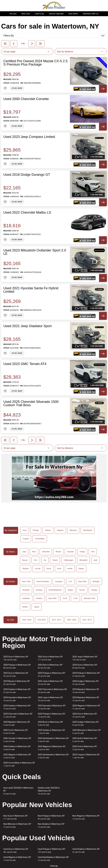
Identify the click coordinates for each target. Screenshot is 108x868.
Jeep (24, 552)
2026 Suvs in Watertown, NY (50, 658)
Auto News (73, 14)
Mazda (58, 552)
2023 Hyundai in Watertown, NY (52, 707)
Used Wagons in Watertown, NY (17, 859)
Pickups (36, 530)
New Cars (26, 14)
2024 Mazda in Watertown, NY (86, 699)
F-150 (75, 598)
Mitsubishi (83, 560)
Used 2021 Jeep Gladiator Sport (27, 326)
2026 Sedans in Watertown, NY (17, 748)
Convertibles (40, 539)
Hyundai (70, 552)
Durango (39, 590)
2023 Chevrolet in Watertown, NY (18, 715)
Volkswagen (68, 560)
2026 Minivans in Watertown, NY (87, 732)
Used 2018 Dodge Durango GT (27, 175)
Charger (94, 590)
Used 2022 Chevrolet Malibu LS (27, 212)
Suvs (25, 530)
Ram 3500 (53, 598)
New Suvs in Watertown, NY (16, 817)
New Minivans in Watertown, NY (17, 825)
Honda (70, 569)
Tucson (82, 590)
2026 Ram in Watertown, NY (50, 666)
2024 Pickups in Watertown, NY (52, 674)
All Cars (13, 14)
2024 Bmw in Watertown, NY (50, 723)
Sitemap (54, 866)
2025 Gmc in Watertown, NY (85, 715)
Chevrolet (46, 552)
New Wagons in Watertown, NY (86, 817)
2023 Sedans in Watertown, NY (17, 691)
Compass (59, 582)
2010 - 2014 (87, 620)
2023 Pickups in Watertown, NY (86, 674)
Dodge (82, 552)
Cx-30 (65, 598)
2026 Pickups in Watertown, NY (17, 666)
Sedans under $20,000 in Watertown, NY (49, 791)
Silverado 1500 (89, 598)
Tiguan (37, 607)
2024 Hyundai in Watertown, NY (17, 699)
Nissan (25, 560)
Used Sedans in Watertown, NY (86, 850)
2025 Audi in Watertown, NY (85, 740)
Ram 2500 (82, 582)
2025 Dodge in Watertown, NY (86, 723)
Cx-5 (70, 582)
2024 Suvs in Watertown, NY (85, 666)
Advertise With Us (90, 14)
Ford (93, 552)
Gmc (36, 560)
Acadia (25, 607)
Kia (45, 560)
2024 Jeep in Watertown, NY (50, 699)
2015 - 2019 (56, 620)
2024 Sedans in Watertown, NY (51, 732)
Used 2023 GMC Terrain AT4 (25, 364)
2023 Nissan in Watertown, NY (17, 683)
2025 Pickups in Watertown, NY (52, 715)
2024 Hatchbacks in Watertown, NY (53, 740)
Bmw (59, 569)
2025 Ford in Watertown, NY (16, 732)
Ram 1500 (26, 582)
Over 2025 (42, 620)
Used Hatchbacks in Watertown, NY (53, 859)
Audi (95, 560)
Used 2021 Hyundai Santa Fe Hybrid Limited (31, 290)
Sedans (48, 530)
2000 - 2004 (72, 620)
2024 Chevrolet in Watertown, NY (52, 691)
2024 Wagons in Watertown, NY (52, 748)
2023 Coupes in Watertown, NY (86, 756)
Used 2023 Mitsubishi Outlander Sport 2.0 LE (35, 252)
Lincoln (38, 569)
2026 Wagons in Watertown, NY (86, 707)
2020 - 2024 (27, 620)
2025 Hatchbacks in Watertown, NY (53, 756)
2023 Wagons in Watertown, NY (17, 756)
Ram (34, 552)
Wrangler (96, 582)
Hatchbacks (88, 530)
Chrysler (25, 569)
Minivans (73, 530)
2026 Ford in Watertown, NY (85, 748)
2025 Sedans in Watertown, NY (17, 707)
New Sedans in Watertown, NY (51, 825)
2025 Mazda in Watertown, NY (17, 723)
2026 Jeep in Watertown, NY (85, 658)
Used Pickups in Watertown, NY (52, 850)
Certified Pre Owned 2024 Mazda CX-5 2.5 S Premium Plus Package (35, 63)
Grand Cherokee (43, 582)
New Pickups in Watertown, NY (51, 817)
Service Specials (56, 14)
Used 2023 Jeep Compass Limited (29, 137)
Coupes (26, 539)
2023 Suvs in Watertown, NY (16, 658)
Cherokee (26, 590)
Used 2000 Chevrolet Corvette (26, 99)
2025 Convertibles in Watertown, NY (19, 764)
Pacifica (39, 598)
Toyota (55, 560)
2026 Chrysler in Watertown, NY (17, 740)
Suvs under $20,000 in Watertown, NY (18, 791)
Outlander (26, 598)
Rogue (70, 590)
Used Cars (40, 14)
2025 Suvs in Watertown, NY (16, 674)
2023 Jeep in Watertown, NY (50, 683)
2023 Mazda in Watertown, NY (86, 691)
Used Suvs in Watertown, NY (16, 850)
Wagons (60, 530)
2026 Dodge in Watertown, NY (86, 683)
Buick (49, 569)
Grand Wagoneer (55, 590)
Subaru (81, 569)
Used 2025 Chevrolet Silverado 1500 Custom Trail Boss (31, 403)
